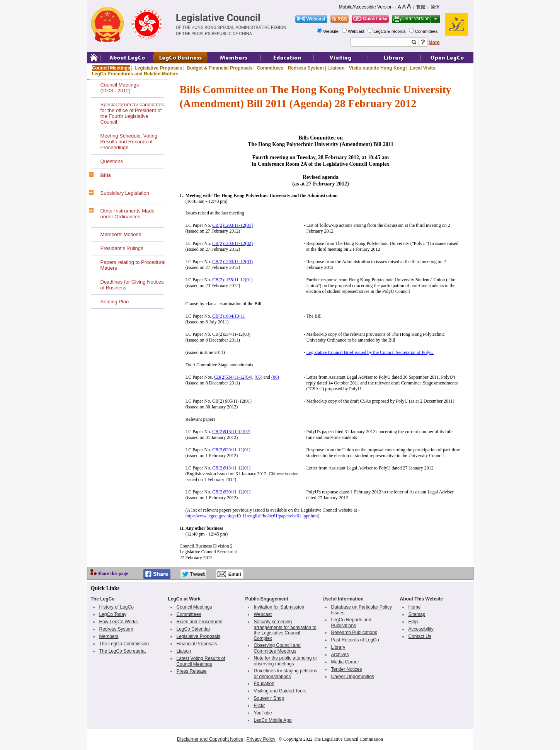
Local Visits (422, 68)
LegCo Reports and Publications (351, 623)
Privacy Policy (261, 739)
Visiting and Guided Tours (280, 691)
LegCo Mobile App (273, 720)
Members (109, 636)
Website (331, 31)
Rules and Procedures (200, 622)
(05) (259, 377)
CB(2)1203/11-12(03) (232, 262)
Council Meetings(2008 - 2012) (120, 88)
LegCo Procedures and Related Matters (135, 74)
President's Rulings (122, 248)
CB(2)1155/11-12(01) (232, 280)
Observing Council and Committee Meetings (277, 648)
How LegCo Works (119, 622)
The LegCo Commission (124, 644)
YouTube (263, 713)
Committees (427, 31)
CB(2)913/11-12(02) (231, 432)
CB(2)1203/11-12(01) (232, 225)
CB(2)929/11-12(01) (231, 450)
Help (413, 622)
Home (415, 607)
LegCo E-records (390, 31)
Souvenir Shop (269, 698)
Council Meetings (111, 68)
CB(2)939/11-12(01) (231, 492)
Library (338, 647)
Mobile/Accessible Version (366, 7)
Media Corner (345, 662)
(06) (275, 377)
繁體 (421, 7)
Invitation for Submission (279, 607)
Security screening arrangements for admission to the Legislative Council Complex (285, 630)
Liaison (336, 68)
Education (264, 684)
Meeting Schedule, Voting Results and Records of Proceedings (129, 142)
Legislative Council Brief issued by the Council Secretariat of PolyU (370, 352)
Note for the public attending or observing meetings (286, 661)
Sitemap (417, 614)
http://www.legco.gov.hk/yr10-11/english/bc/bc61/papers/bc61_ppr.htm (252, 516)
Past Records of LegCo (355, 640)
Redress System (306, 68)
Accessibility (421, 629)
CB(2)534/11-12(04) (233, 377)
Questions (112, 161)
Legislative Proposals (158, 68)
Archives (340, 655)
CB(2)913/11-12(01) (231, 468)
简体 (435, 7)
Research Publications (354, 633)
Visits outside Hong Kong (377, 68)
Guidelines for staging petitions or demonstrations (286, 674)
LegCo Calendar (193, 629)
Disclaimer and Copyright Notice (210, 739)
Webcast (357, 31)
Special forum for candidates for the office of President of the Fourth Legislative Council (132, 113)
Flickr (260, 706)
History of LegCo (117, 607)
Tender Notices (347, 669)
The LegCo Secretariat (123, 651)
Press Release (192, 671)
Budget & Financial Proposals (220, 68)
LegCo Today (113, 614)
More (434, 43)
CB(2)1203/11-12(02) (232, 243)
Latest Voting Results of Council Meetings (201, 661)
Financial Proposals (197, 644)
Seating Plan (115, 302)
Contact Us (420, 636)
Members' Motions (121, 234)
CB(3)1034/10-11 (229, 316)
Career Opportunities (353, 677)
